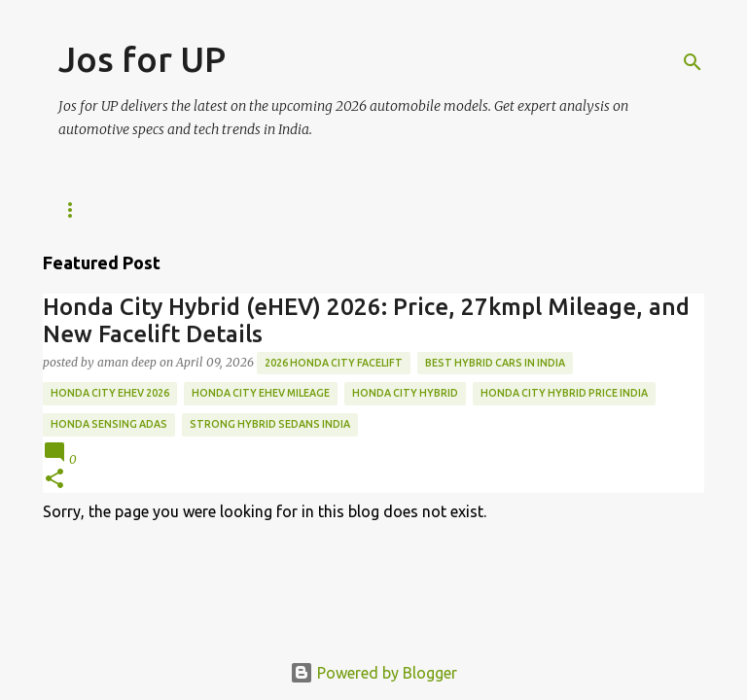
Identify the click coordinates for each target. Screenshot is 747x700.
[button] (54, 480)
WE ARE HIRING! (218, 210)
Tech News (93, 210)
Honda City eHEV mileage (261, 393)
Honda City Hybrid (405, 393)
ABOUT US (339, 210)
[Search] (693, 62)
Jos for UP (142, 59)
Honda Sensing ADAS (109, 424)
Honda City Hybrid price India (564, 393)
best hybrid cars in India (495, 363)
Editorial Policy (470, 210)
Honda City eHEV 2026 (110, 393)
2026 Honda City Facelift (334, 363)
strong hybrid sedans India (270, 424)
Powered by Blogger (373, 673)
